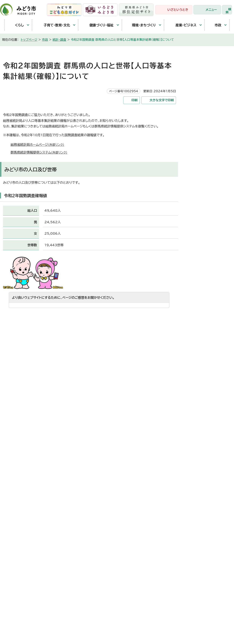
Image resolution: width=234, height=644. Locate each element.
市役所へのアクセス (184, 510)
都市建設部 (99, 489)
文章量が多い (135, 315)
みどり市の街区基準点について (211, 116)
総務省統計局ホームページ (39, 145)
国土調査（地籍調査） (207, 155)
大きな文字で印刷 (162, 100)
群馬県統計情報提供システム (41, 152)
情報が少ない (110, 315)
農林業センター (19, 459)
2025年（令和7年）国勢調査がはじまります (211, 103)
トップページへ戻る (220, 390)
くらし (16, 25)
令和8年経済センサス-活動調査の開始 (212, 89)
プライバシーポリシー (67, 607)
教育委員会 (99, 528)
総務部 (96, 450)
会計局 (96, 519)
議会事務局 (99, 538)
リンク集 (95, 607)
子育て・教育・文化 (53, 25)
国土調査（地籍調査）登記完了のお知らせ (212, 166)
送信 (89, 322)
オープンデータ (204, 196)
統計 (197, 146)
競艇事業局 (99, 499)
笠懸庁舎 (14, 441)
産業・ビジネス (182, 25)
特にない (22, 315)
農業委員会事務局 (104, 558)
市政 (215, 25)
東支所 (13, 477)
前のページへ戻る (183, 390)
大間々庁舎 (16, 450)
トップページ (29, 40)
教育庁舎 (14, 468)
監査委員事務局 (102, 548)
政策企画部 (99, 440)
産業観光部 (99, 479)
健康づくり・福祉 (98, 25)
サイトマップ (116, 607)
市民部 (96, 460)
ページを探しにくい (81, 315)
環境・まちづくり (141, 25)
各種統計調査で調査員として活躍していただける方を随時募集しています (213, 182)
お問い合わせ (217, 508)
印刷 (134, 100)
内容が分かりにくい (48, 315)
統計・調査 (59, 40)
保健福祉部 (99, 470)
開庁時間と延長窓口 (22, 486)
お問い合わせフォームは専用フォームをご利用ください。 (60, 369)
